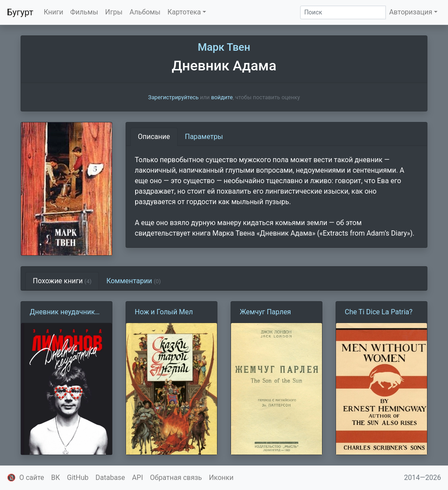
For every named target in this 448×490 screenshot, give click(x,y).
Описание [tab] (154, 137)
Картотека (184, 12)
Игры (114, 12)
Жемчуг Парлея (265, 312)
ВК (56, 478)
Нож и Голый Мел (164, 312)
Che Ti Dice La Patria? (379, 312)
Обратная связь (176, 478)
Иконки (221, 478)
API (138, 478)
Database (110, 478)
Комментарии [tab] (133, 281)
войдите (222, 97)
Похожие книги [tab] (62, 281)
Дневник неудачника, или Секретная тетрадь (65, 313)
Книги (54, 12)
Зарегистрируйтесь (173, 97)
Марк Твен (224, 47)
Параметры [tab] (204, 137)
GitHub (78, 478)
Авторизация (411, 12)
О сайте (32, 478)
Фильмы (84, 12)
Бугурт (20, 12)
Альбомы (145, 12)
